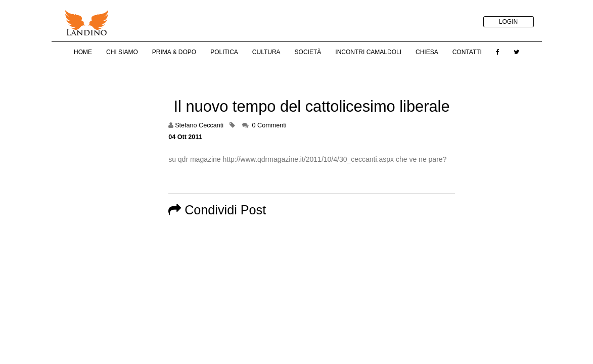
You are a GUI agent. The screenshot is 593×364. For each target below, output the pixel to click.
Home (83, 52)
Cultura (266, 52)
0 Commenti (269, 125)
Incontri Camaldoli (368, 52)
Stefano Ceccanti (199, 125)
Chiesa (427, 52)
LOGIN (508, 22)
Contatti (467, 52)
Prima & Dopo (174, 52)
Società (308, 52)
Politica (224, 52)
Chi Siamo (122, 52)
